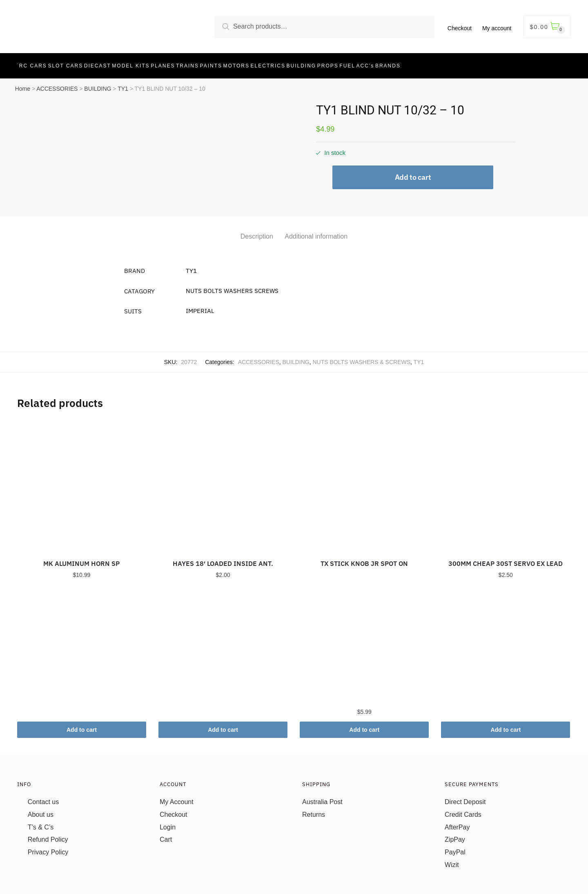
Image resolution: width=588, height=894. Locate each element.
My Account (177, 797)
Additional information (316, 232)
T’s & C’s (41, 822)
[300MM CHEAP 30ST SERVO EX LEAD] (506, 480)
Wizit (452, 860)
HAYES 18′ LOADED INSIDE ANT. (223, 559)
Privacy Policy (48, 848)
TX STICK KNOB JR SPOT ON (364, 559)
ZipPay (455, 835)
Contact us (43, 797)
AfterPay (457, 822)
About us (41, 810)
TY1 (123, 84)
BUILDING (98, 84)
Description (257, 232)
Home (23, 84)
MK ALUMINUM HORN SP (81, 559)
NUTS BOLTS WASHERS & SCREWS (361, 358)
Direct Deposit (465, 797)
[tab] (257, 225)
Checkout (460, 28)
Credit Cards (463, 810)
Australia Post (322, 797)
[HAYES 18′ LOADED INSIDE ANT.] (223, 480)
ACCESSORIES (57, 84)
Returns (314, 810)
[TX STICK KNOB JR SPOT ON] (364, 480)
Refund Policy (48, 835)
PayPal (455, 848)
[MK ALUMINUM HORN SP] (82, 480)
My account (497, 28)
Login (168, 822)
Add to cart (413, 173)
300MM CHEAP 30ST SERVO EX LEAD (506, 559)
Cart (166, 835)
